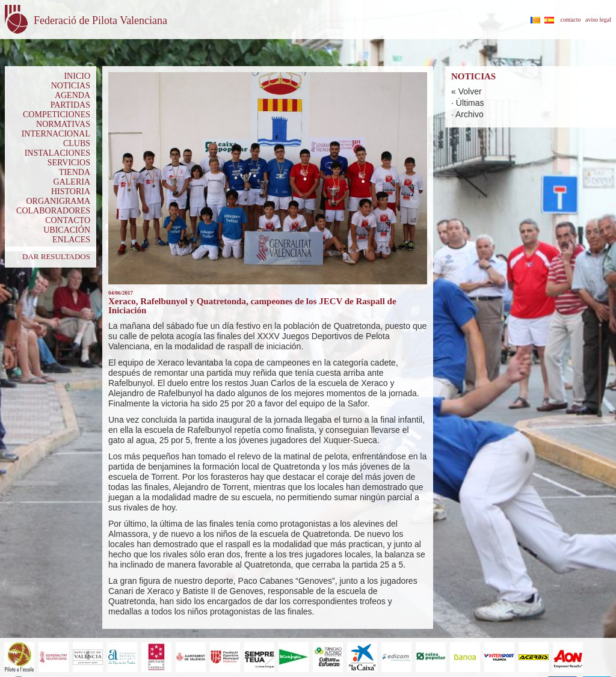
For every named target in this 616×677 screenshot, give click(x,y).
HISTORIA (71, 191)
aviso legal (598, 20)
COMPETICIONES (57, 115)
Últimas (470, 103)
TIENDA (75, 172)
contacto (571, 20)
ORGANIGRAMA (58, 201)
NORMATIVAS (63, 124)
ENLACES (71, 240)
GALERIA (72, 182)
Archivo (470, 114)
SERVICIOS (69, 163)
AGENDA (72, 95)
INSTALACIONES (57, 153)
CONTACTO (68, 220)
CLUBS (77, 143)
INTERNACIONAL (56, 134)
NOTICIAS (71, 86)
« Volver (467, 91)
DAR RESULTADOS (56, 256)
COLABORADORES (53, 211)
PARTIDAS (70, 105)
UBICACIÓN (67, 230)
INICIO (77, 76)
